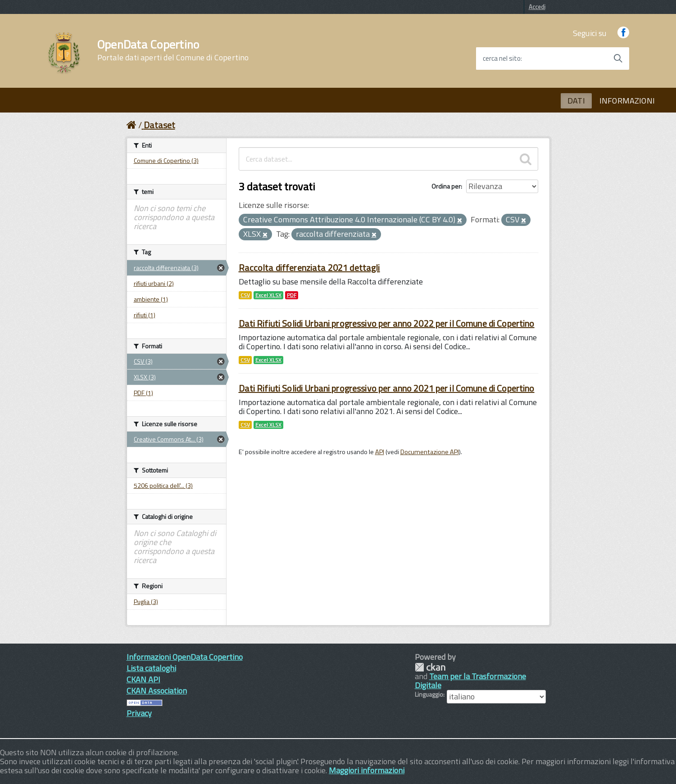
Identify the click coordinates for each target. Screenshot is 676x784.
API (380, 452)
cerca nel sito (502, 59)
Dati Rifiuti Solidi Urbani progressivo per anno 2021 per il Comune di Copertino (387, 388)
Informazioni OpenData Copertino (185, 657)
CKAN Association (157, 691)
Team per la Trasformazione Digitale (470, 681)
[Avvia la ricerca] (618, 59)
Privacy (139, 713)
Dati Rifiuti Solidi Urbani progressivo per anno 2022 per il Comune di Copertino (387, 323)
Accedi (537, 7)
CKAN (430, 667)
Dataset (159, 125)
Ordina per (446, 186)
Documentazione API (430, 452)
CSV (245, 295)
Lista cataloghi (151, 668)
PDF (292, 295)
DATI (576, 101)
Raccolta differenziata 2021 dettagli (309, 268)
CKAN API (143, 679)
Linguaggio (429, 694)
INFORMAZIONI (627, 101)
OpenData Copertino (173, 50)
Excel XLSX (268, 295)
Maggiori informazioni (367, 770)
